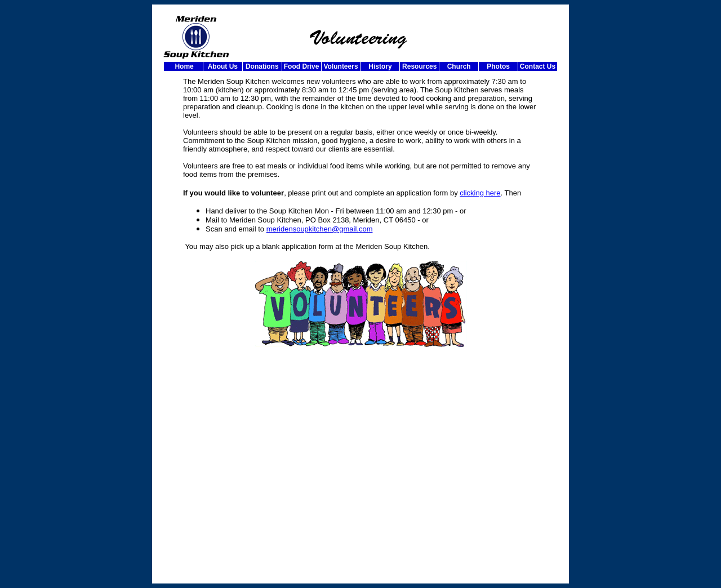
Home (183, 66)
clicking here (480, 193)
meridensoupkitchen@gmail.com (320, 229)
